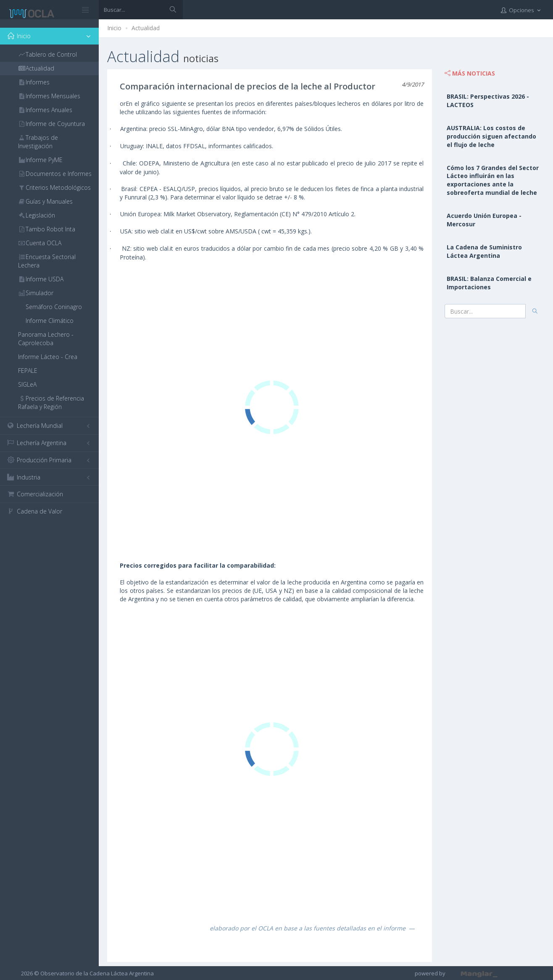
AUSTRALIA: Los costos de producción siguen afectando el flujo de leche (491, 136)
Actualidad (146, 28)
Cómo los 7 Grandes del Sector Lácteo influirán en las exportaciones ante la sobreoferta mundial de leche (493, 180)
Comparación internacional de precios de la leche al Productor (248, 86)
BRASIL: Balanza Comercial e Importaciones (489, 283)
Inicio (114, 28)
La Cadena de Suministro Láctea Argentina (484, 251)
